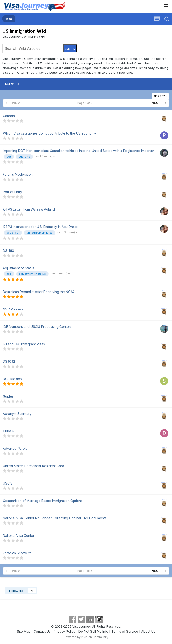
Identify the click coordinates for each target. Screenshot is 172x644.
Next (156, 103)
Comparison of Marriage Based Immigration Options (43, 501)
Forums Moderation (18, 174)
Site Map (24, 631)
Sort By (160, 96)
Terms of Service (125, 631)
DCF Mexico (12, 379)
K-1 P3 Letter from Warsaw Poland (29, 209)
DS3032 (9, 361)
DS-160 (8, 251)
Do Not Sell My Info (93, 631)
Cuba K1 (9, 431)
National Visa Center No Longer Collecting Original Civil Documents (55, 518)
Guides (8, 396)
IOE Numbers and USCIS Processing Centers (37, 327)
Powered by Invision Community (86, 637)
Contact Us (42, 631)
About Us (148, 631)
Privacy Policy (64, 631)
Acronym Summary (17, 414)
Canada (9, 116)
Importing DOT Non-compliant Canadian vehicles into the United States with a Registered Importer (78, 151)
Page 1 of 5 (86, 103)
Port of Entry (12, 192)
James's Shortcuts (17, 553)
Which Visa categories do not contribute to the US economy (49, 133)
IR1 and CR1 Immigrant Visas (24, 344)
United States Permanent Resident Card (33, 466)
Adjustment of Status (19, 268)
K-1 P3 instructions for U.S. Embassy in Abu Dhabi (40, 227)
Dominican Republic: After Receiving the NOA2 (39, 292)
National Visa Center (19, 535)
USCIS (8, 483)
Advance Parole (15, 448)
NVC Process (13, 309)
